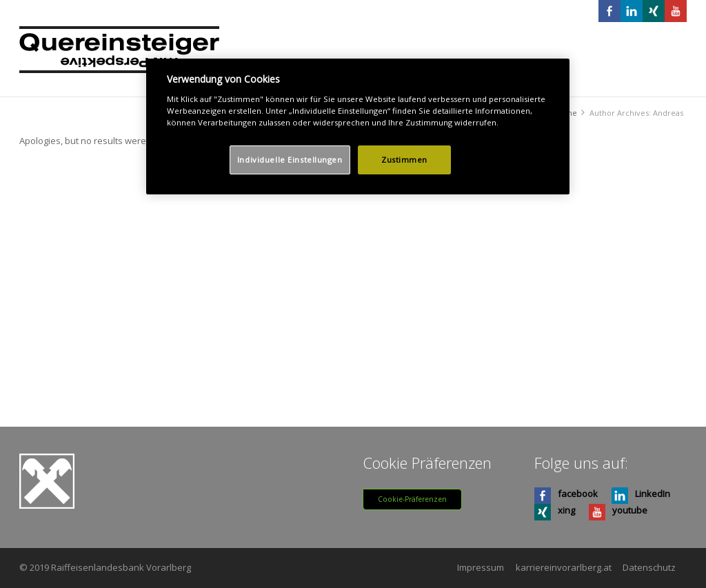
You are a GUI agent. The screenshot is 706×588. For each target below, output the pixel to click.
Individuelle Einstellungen (290, 160)
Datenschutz (649, 567)
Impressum (481, 567)
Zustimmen (404, 160)
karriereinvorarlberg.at (564, 567)
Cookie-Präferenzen (412, 499)
